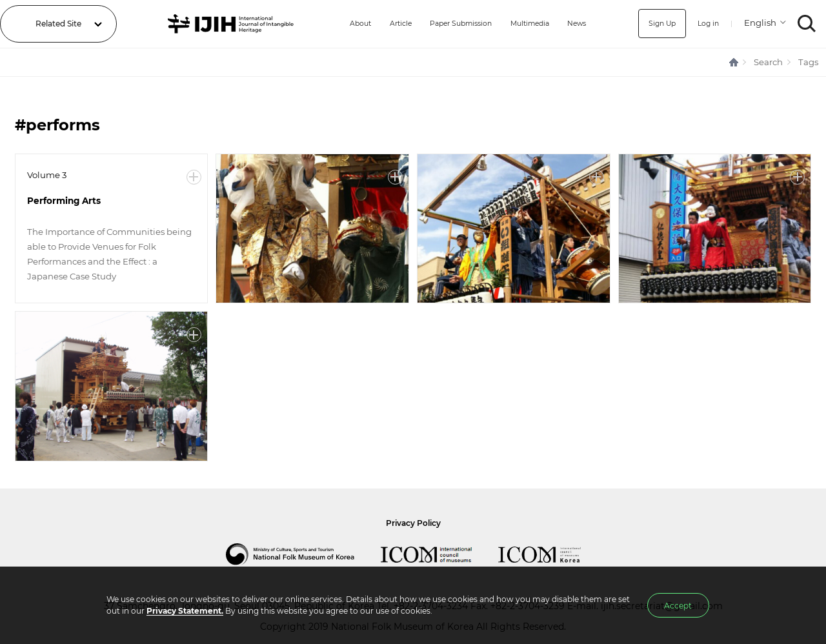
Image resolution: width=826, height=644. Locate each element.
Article (386, 24)
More (194, 177)
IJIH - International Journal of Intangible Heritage (223, 24)
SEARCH (807, 24)
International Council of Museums (439, 554)
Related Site (58, 24)
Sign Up (657, 24)
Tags (808, 62)
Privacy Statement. (185, 611)
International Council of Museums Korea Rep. (552, 554)
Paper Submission (451, 24)
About (342, 24)
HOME (734, 62)
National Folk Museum (303, 554)
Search (768, 62)
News (578, 24)
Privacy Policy (413, 523)
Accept (678, 606)
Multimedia (527, 24)
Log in (706, 24)
